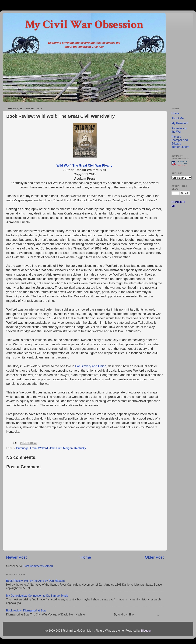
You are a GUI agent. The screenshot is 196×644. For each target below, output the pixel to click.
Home (86, 557)
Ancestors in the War (179, 130)
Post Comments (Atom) (38, 566)
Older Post (154, 557)
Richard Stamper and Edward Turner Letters (180, 142)
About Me (178, 118)
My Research (180, 123)
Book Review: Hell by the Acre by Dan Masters (35, 581)
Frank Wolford (39, 448)
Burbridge (22, 448)
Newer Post (16, 557)
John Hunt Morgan (61, 448)
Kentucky (80, 448)
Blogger (146, 631)
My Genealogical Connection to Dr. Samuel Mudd (37, 596)
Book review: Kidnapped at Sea (26, 610)
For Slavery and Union (91, 366)
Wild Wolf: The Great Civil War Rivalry (85, 166)
